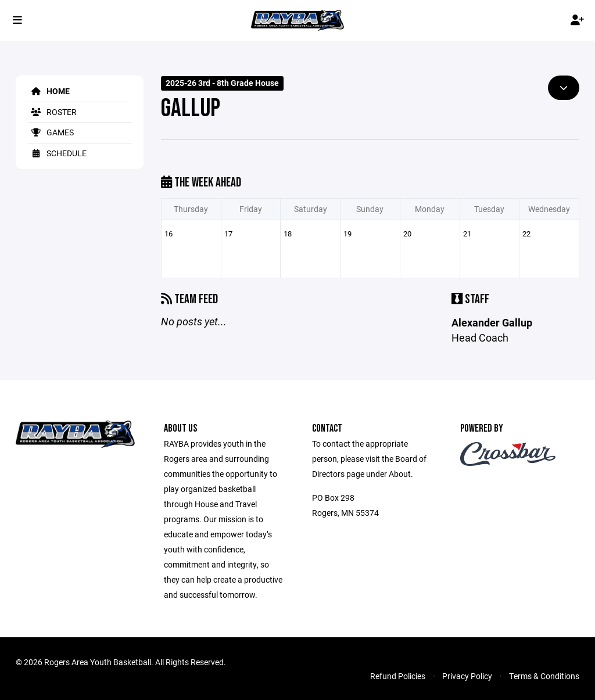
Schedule (57, 153)
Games (51, 132)
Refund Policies (398, 676)
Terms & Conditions (544, 676)
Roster (52, 112)
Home (49, 91)
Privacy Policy (467, 676)
